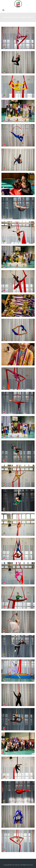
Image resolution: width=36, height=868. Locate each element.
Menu (18, 10)
